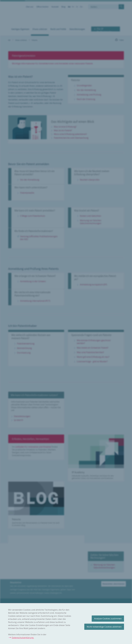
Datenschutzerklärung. (23, 638)
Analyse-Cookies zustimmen (108, 618)
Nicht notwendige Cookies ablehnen (104, 627)
